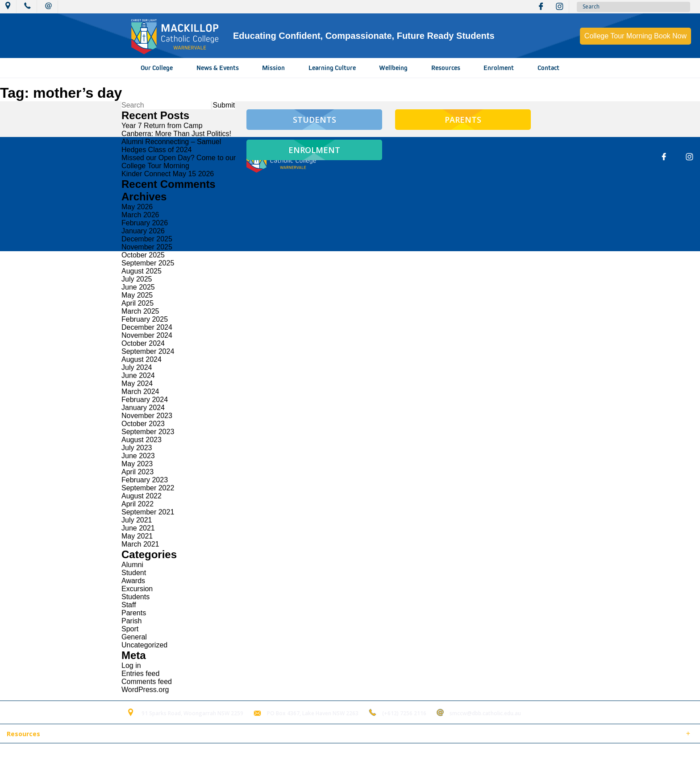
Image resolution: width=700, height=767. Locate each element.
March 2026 (140, 215)
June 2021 (138, 528)
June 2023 (138, 456)
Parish (131, 621)
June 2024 (138, 375)
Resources (446, 68)
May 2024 (137, 383)
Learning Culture (332, 68)
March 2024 (140, 392)
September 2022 (148, 488)
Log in (131, 665)
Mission (273, 68)
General (134, 637)
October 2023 (143, 424)
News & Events (218, 68)
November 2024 (147, 335)
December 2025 (147, 239)
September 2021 (148, 512)
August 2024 (142, 359)
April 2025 (137, 303)
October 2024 (143, 343)
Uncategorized (144, 645)
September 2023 (148, 432)
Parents (134, 613)
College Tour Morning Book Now (635, 36)
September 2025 (148, 263)
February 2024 (145, 400)
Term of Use (154, 755)
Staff (129, 605)
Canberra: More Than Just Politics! (176, 134)
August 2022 (142, 496)
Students (135, 597)
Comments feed (147, 682)
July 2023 (137, 448)
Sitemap (116, 755)
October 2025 (143, 255)
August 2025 (142, 271)
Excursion (137, 589)
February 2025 (145, 319)
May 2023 (137, 464)
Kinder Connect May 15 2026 (168, 174)
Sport (130, 629)
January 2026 (143, 231)
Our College (157, 68)
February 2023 (145, 480)
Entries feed (140, 674)
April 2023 (137, 472)
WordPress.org (145, 690)
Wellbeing (393, 68)
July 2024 (137, 367)
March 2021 (140, 544)
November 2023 (147, 416)
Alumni (132, 565)
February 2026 (145, 223)
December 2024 (147, 327)
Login (188, 755)
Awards (133, 581)
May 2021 (137, 536)
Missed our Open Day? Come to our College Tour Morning (179, 162)
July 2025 (137, 279)
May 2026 (137, 207)
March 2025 (140, 311)
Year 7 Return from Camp (162, 126)
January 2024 (143, 408)
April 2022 (137, 504)
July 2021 (137, 520)
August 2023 (142, 440)
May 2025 (137, 295)
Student (134, 573)
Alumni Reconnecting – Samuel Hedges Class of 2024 (171, 146)
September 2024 (148, 351)
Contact (548, 68)
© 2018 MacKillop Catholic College (50, 755)
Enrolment (499, 68)
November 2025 (147, 247)
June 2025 (138, 287)
